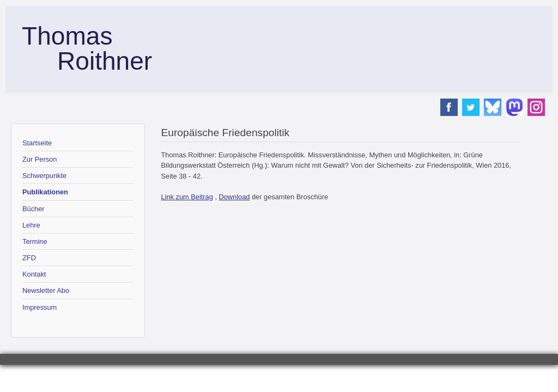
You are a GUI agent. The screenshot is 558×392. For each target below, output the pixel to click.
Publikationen (45, 192)
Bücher (34, 209)
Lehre (31, 225)
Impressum (40, 307)
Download (235, 197)
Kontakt (34, 274)
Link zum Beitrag (187, 197)
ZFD (29, 258)
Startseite (37, 143)
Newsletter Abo (46, 290)
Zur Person (40, 159)
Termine (35, 241)
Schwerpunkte (44, 176)
